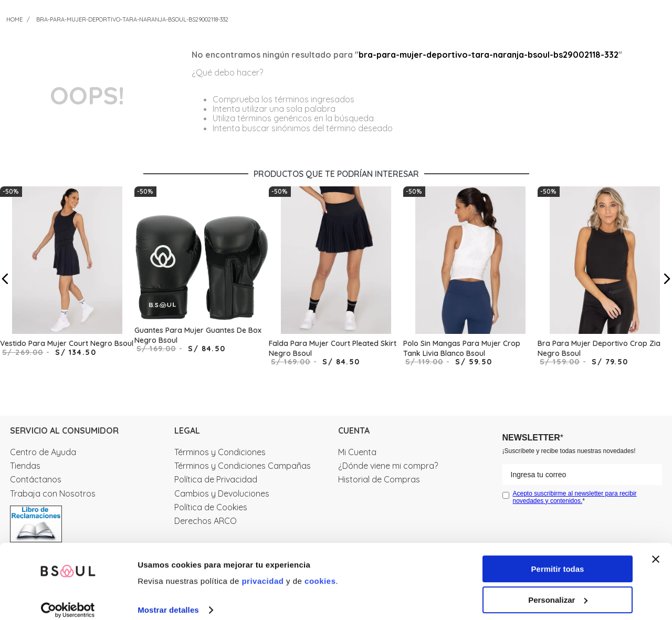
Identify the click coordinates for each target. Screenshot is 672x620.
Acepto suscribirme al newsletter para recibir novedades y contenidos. (575, 497)
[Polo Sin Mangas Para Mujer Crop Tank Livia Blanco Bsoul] (470, 279)
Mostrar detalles (168, 599)
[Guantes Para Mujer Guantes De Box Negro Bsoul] (202, 279)
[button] (5, 279)
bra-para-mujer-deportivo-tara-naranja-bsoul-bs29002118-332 (132, 19)
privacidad (262, 570)
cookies (320, 570)
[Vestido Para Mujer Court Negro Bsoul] (67, 279)
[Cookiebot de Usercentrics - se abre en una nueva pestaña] (68, 600)
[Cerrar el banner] (656, 549)
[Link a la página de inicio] (14, 20)
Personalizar (558, 589)
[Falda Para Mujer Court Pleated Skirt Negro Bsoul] (336, 279)
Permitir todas (558, 558)
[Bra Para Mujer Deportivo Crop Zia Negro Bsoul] (605, 279)
